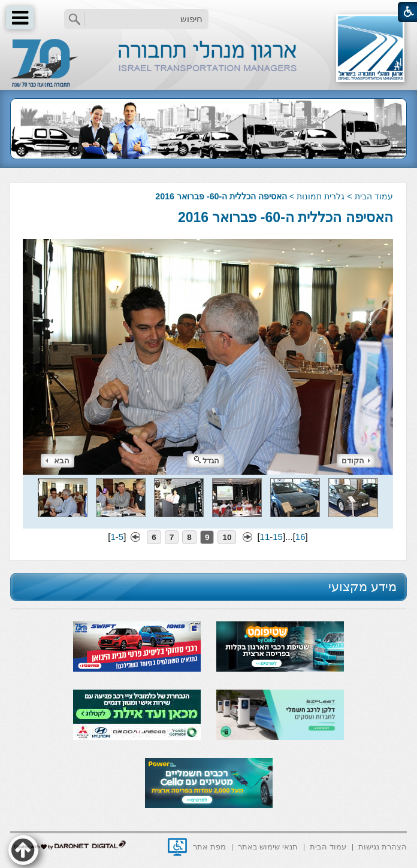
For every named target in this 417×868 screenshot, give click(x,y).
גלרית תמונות (321, 196)
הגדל (207, 461)
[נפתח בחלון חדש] (177, 847)
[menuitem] (383, 846)
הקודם (356, 461)
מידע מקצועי (362, 586)
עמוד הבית (374, 196)
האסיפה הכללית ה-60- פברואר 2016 (285, 217)
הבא (58, 461)
